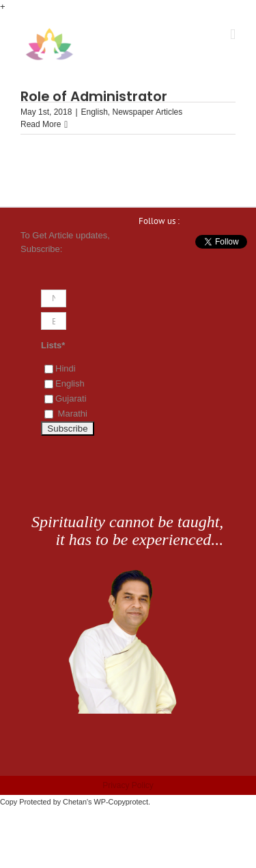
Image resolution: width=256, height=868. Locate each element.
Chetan (75, 802)
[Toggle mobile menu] (233, 34)
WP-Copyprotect (121, 802)
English (95, 112)
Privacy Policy (128, 785)
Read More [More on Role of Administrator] (41, 124)
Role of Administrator (94, 96)
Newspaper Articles (148, 112)
